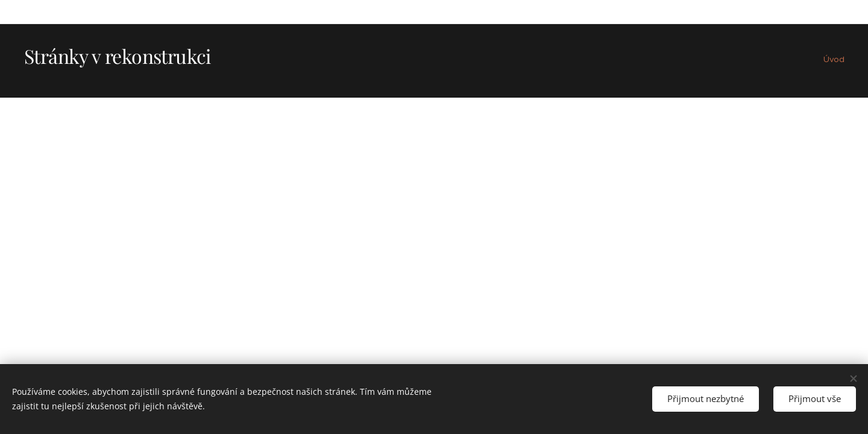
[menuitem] (842, 61)
